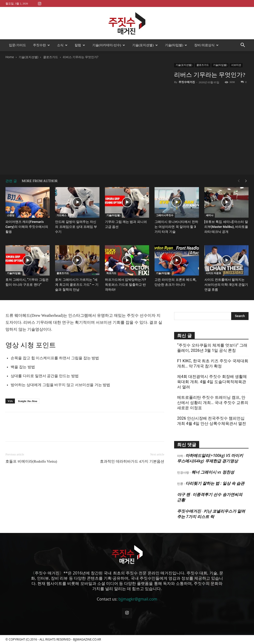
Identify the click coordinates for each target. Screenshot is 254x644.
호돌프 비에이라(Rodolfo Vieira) (31, 461)
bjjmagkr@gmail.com (138, 599)
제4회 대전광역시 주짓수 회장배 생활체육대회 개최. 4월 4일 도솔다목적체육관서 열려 (212, 382)
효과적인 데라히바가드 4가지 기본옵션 (132, 461)
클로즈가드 (51, 57)
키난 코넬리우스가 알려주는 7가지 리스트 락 (211, 514)
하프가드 (111, 273)
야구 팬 (184, 494)
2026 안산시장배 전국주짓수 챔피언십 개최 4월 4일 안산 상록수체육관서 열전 (212, 421)
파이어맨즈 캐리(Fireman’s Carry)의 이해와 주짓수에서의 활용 (27, 227)
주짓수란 (41, 45)
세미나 (210, 215)
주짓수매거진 (187, 82)
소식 (62, 45)
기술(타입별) (176, 45)
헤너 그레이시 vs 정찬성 (213, 472)
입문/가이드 (17, 45)
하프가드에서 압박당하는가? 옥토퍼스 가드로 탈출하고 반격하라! (126, 285)
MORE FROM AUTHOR (40, 181)
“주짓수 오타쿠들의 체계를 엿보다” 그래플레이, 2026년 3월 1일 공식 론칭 (212, 348)
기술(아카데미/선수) (109, 45)
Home (10, 57)
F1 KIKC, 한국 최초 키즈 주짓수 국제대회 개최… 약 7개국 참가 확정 (213, 363)
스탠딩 (11, 215)
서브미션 (236, 65)
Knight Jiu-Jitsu (28, 401)
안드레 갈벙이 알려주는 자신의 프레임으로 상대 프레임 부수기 (76, 227)
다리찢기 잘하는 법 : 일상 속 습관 (215, 483)
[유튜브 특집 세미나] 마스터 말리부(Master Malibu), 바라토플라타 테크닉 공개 (226, 227)
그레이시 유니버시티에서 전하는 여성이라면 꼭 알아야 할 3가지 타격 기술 (176, 227)
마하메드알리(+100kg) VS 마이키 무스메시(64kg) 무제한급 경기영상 (210, 458)
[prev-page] (239, 181)
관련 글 (11, 181)
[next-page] (246, 181)
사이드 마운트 (214, 273)
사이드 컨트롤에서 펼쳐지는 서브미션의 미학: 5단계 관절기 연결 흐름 (226, 285)
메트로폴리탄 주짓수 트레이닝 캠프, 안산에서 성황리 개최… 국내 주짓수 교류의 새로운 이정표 (213, 403)
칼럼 (80, 45)
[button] (243, 45)
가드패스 (62, 215)
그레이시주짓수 (165, 215)
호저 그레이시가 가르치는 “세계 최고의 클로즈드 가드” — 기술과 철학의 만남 (77, 285)
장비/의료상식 (206, 45)
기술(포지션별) (145, 45)
